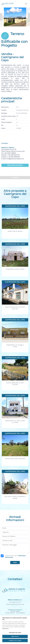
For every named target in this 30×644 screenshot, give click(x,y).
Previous (1, 17)
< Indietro (15, 178)
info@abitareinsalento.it (15, 159)
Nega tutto (15, 636)
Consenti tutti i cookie (15, 641)
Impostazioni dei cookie (15, 632)
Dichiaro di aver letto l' (15, 556)
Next (29, 17)
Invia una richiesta (15, 165)
